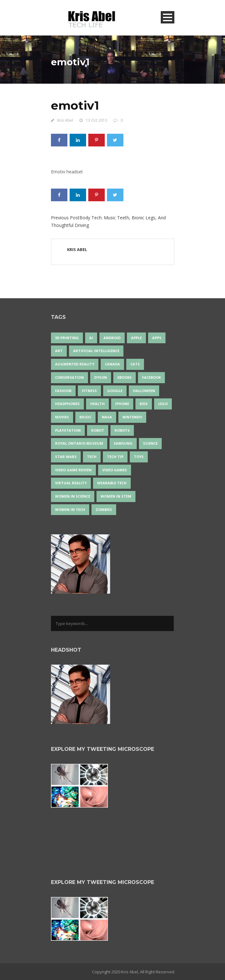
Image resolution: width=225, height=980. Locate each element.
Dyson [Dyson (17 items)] (101, 377)
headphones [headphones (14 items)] (67, 404)
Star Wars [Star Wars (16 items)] (66, 457)
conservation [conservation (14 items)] (69, 377)
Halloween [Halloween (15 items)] (144, 391)
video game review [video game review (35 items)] (73, 470)
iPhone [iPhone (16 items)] (122, 404)
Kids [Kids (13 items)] (144, 404)
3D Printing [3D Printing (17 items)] (67, 338)
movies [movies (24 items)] (62, 417)
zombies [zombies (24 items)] (104, 509)
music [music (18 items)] (85, 417)
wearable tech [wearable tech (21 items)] (112, 483)
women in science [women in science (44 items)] (73, 496)
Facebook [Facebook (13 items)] (151, 377)
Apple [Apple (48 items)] (136, 338)
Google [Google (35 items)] (115, 391)
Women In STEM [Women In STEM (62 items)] (116, 496)
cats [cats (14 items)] (135, 364)
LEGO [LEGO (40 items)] (163, 404)
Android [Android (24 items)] (112, 338)
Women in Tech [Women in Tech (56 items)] (70, 509)
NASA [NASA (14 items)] (107, 417)
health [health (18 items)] (97, 404)
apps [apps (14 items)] (157, 338)
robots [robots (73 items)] (122, 430)
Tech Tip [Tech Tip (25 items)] (115, 457)
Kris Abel (65, 120)
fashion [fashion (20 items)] (63, 391)
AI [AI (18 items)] (91, 338)
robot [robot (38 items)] (98, 430)
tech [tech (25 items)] (92, 457)
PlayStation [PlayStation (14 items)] (68, 430)
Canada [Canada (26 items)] (112, 364)
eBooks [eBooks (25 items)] (125, 377)
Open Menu (168, 17)
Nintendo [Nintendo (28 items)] (132, 417)
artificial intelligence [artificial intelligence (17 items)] (96, 351)
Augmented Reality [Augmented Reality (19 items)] (75, 364)
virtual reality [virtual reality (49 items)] (71, 483)
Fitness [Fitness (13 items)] (89, 391)
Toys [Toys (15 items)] (139, 457)
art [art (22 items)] (59, 351)
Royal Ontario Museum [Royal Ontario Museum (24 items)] (79, 443)
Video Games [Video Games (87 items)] (115, 470)
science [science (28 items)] (150, 443)
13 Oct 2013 (97, 120)
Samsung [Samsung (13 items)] (123, 443)
